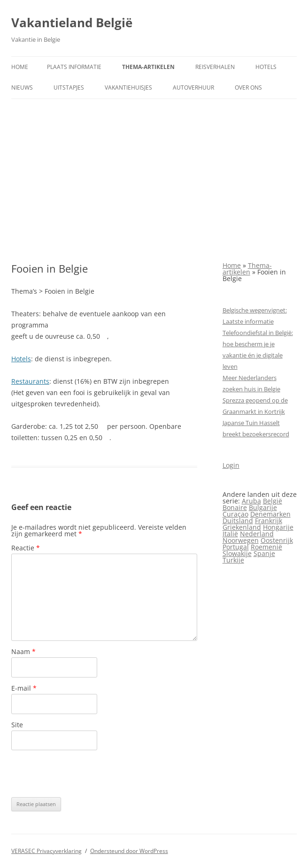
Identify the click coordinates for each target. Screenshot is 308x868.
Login (231, 465)
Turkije (233, 560)
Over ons (248, 88)
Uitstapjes (69, 88)
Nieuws (22, 88)
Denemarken (270, 514)
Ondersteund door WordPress (129, 851)
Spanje (264, 553)
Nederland (257, 534)
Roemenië (266, 547)
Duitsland (238, 521)
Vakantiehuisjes (128, 88)
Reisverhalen (215, 67)
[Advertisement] (154, 181)
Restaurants (30, 381)
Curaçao (235, 514)
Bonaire (235, 507)
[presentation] (83, 774)
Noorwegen (241, 540)
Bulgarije (263, 507)
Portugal (236, 547)
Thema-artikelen (148, 67)
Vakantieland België (72, 23)
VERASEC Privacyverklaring (46, 851)
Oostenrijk (277, 540)
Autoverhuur (193, 88)
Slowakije (237, 553)
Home (20, 67)
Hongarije (278, 527)
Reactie (26, 548)
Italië (230, 534)
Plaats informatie (74, 67)
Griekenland (242, 527)
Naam (23, 651)
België (273, 501)
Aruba (251, 501)
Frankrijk (269, 521)
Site (17, 725)
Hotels (266, 67)
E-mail (24, 688)
